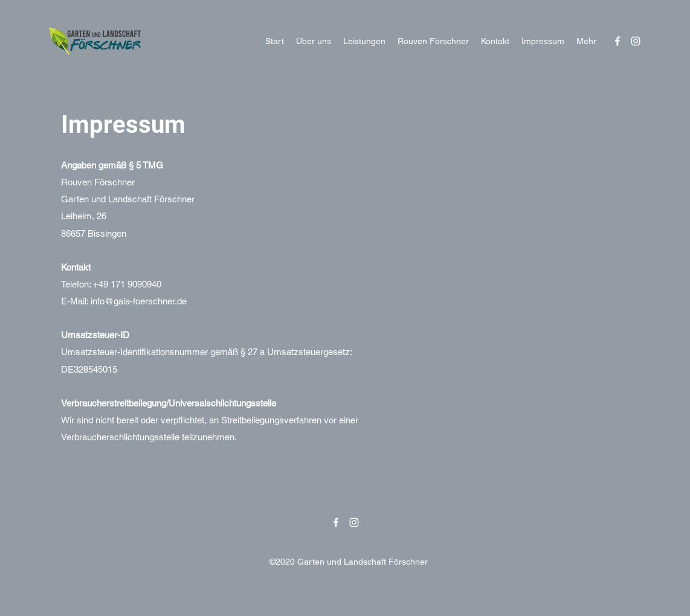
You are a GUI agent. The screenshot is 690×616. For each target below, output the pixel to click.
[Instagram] (636, 41)
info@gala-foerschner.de (139, 301)
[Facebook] (617, 41)
